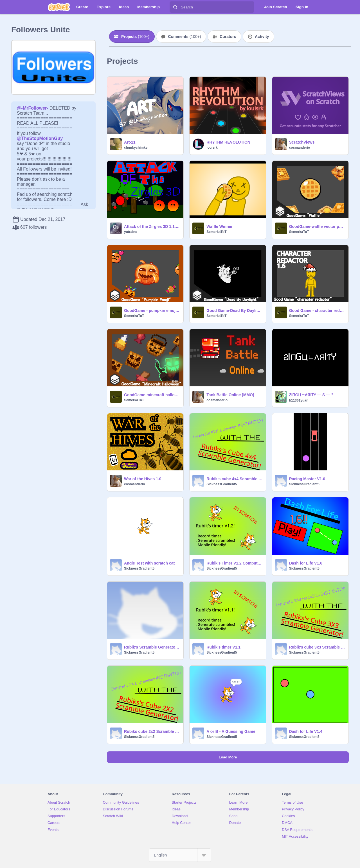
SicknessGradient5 (222, 484)
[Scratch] (59, 7)
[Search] (175, 7)
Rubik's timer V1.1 (223, 647)
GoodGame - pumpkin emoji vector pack (152, 311)
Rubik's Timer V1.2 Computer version (234, 563)
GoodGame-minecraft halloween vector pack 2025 (152, 395)
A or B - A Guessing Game (231, 731)
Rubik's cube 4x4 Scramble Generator (234, 479)
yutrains (131, 232)
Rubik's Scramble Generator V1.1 (152, 647)
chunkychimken (137, 148)
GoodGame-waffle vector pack (317, 226)
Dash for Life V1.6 (306, 563)
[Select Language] (180, 855)
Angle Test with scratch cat (149, 563)
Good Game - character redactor (317, 311)
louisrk (212, 148)
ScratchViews (302, 142)
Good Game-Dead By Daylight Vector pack (234, 311)
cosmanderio (300, 148)
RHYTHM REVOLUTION (228, 142)
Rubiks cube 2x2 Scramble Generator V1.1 (152, 731)
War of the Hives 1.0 (143, 479)
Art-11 (130, 142)
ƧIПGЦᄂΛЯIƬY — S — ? (311, 395)
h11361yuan (299, 400)
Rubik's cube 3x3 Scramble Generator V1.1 (317, 647)
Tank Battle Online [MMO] (230, 395)
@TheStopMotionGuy (40, 138)
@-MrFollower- (33, 108)
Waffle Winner (220, 226)
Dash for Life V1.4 (306, 731)
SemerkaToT (216, 232)
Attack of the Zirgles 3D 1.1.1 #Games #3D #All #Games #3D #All (152, 226)
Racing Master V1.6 (307, 479)
